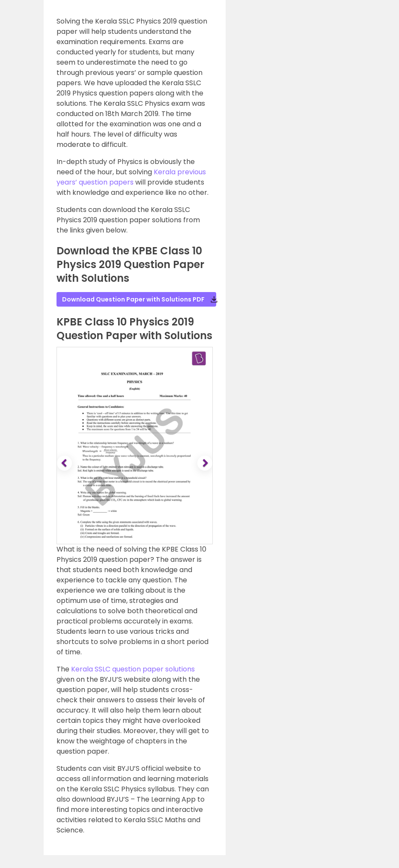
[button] (66, 463)
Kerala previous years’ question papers (131, 177)
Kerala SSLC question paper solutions (133, 669)
